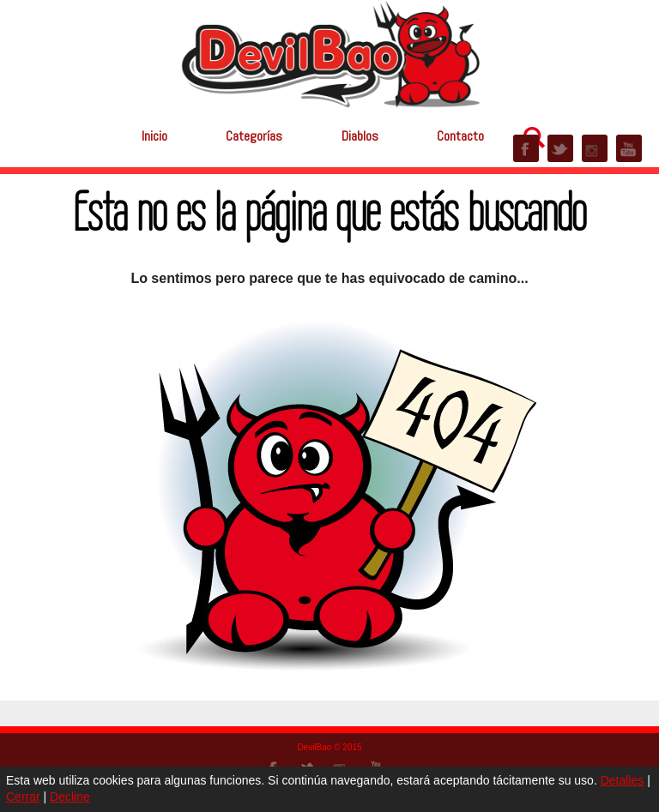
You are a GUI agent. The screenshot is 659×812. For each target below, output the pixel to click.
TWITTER (560, 148)
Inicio (154, 136)
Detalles (623, 780)
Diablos (360, 136)
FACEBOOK (526, 148)
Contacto (460, 136)
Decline (70, 797)
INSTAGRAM (595, 148)
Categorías (254, 136)
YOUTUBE (629, 148)
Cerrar (23, 797)
